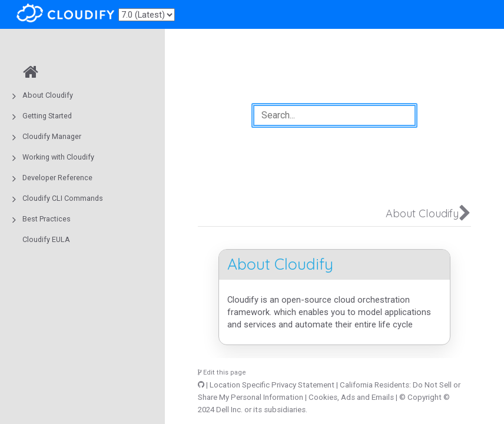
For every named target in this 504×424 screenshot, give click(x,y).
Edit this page (222, 372)
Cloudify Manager (52, 136)
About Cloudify (48, 95)
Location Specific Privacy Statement (272, 385)
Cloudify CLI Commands (63, 198)
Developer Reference (57, 178)
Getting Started (47, 116)
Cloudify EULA (46, 239)
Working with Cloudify (58, 157)
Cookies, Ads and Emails (351, 397)
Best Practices (47, 219)
